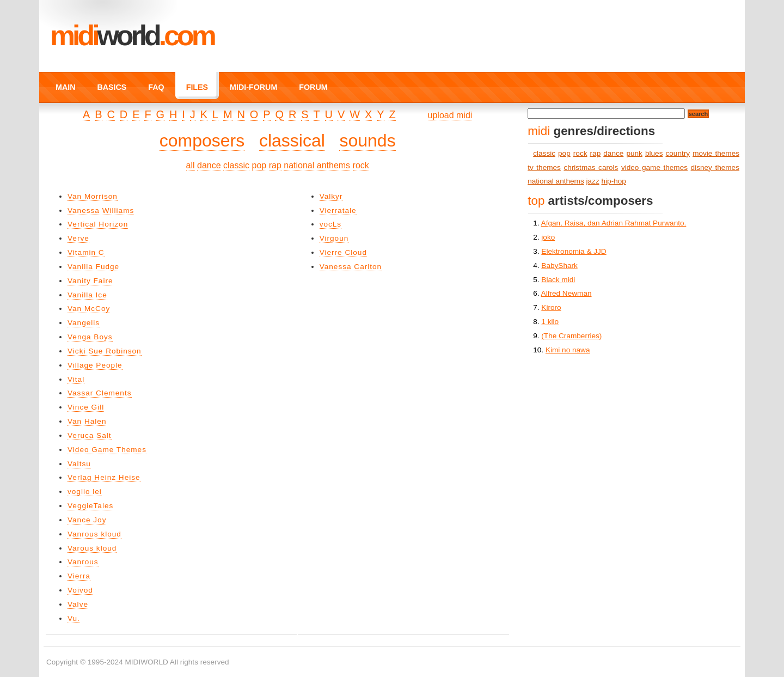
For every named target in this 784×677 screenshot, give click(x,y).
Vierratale (338, 211)
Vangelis (84, 323)
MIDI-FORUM (253, 87)
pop (259, 165)
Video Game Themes (107, 450)
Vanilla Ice (87, 295)
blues (654, 153)
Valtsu (79, 464)
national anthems (317, 165)
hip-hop (614, 181)
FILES (197, 87)
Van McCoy (89, 309)
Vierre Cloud (343, 252)
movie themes (716, 153)
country (678, 153)
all (191, 165)
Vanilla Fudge (93, 267)
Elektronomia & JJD (574, 251)
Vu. (74, 618)
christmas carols (591, 167)
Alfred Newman (566, 293)
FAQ (156, 87)
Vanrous (83, 562)
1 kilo (550, 322)
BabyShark (559, 266)
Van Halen (87, 421)
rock (361, 165)
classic (236, 165)
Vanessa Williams (101, 211)
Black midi (558, 280)
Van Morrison (93, 196)
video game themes (654, 167)
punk (634, 153)
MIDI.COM (132, 35)
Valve (78, 604)
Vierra (79, 576)
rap (275, 165)
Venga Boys (90, 337)
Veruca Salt (90, 435)
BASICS (112, 87)
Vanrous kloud (94, 534)
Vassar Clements (100, 393)
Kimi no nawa (568, 350)
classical (292, 141)
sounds (367, 141)
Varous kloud (92, 548)
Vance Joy (87, 520)
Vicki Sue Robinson (105, 351)
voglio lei (85, 492)
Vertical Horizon (98, 224)
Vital (76, 379)
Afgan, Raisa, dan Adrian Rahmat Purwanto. (614, 223)
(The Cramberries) (571, 336)
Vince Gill (86, 407)
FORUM (313, 87)
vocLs (331, 224)
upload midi (450, 115)
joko (548, 237)
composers (202, 141)
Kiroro (551, 307)
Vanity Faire (90, 281)
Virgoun (334, 238)
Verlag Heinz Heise (104, 477)
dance (209, 165)
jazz (593, 181)
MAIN (65, 87)
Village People (95, 365)
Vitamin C (86, 252)
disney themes (715, 167)
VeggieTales (90, 506)
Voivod (80, 590)
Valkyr (331, 196)
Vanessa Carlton (351, 267)
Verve (78, 238)
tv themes (544, 167)
